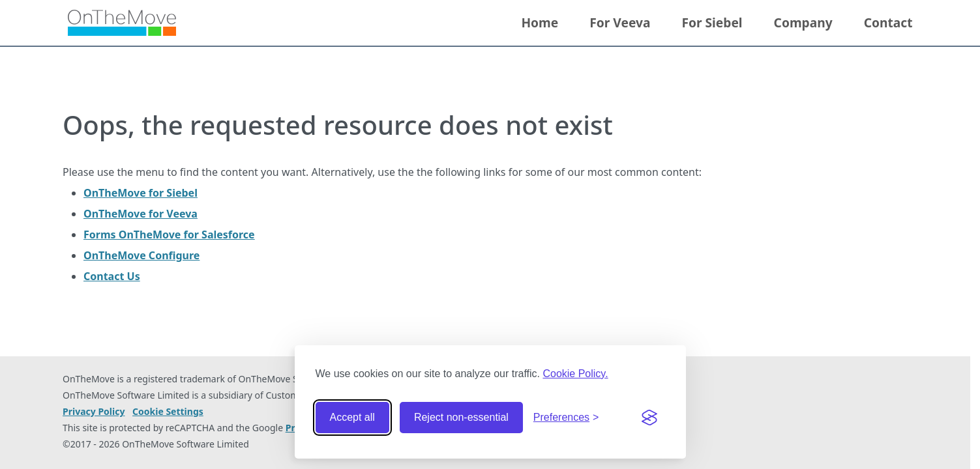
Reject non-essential (461, 417)
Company (803, 22)
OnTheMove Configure (141, 255)
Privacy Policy (94, 411)
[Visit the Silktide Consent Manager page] (649, 418)
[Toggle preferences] (566, 418)
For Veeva (620, 22)
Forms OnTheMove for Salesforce (169, 234)
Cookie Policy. (575, 374)
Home (540, 22)
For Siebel (712, 22)
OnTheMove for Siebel (141, 193)
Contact (888, 22)
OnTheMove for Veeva (141, 214)
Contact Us (112, 276)
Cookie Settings (168, 412)
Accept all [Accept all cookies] (352, 417)
